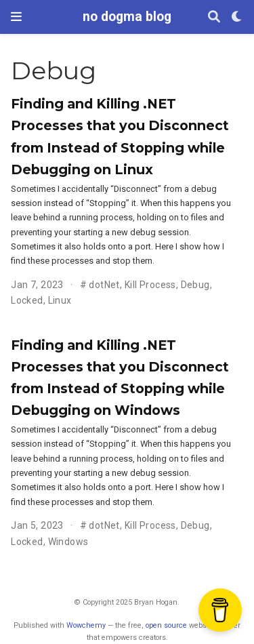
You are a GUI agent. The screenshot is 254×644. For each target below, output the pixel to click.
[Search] (214, 17)
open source (166, 625)
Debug (195, 285)
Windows (68, 542)
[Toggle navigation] (16, 17)
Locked (27, 300)
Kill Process (150, 285)
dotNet (104, 285)
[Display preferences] (237, 17)
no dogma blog (127, 17)
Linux (60, 300)
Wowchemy (86, 625)
